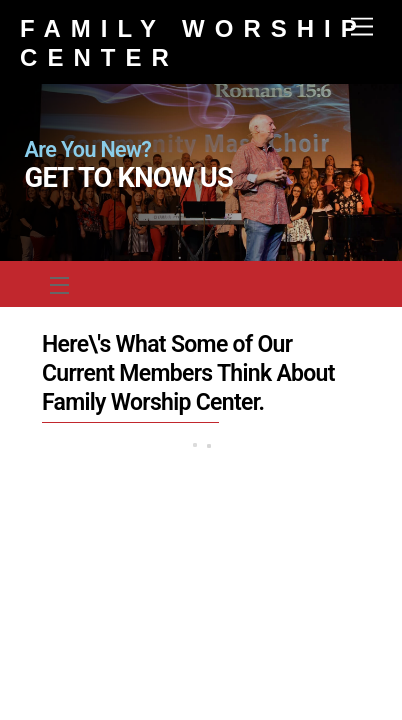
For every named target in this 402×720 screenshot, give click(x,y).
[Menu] (362, 27)
